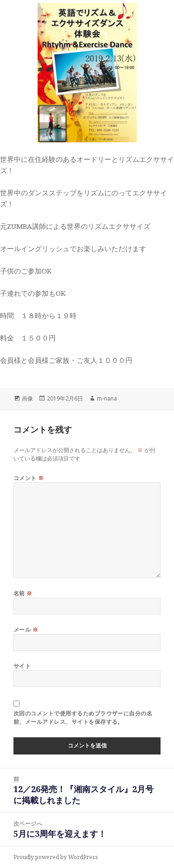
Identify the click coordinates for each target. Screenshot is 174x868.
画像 (27, 398)
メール (26, 630)
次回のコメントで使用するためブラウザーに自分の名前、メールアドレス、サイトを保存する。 (83, 718)
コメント (29, 478)
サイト (22, 666)
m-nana (107, 398)
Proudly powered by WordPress (56, 857)
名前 (23, 593)
